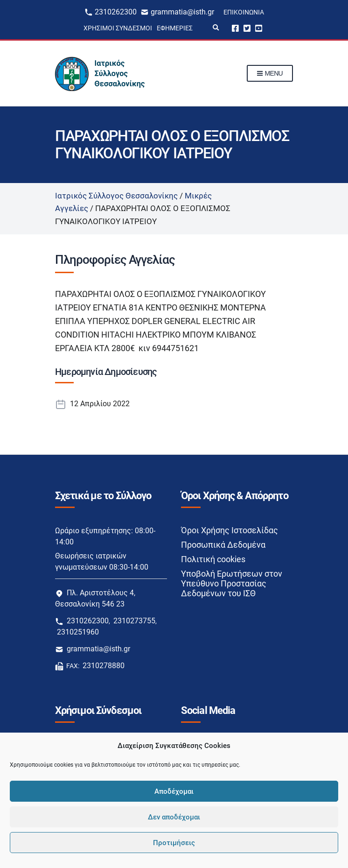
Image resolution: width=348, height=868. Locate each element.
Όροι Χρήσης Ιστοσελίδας (230, 530)
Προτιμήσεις (174, 843)
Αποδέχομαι (174, 791)
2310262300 (116, 12)
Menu (270, 74)
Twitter (247, 28)
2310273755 (134, 621)
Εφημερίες (175, 28)
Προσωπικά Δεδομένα (223, 545)
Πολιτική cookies (213, 559)
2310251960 (78, 632)
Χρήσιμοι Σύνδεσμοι (118, 28)
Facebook (235, 28)
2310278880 (104, 666)
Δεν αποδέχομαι (174, 817)
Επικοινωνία (244, 12)
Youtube (259, 28)
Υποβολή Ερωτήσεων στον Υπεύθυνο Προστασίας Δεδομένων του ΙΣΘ (232, 583)
